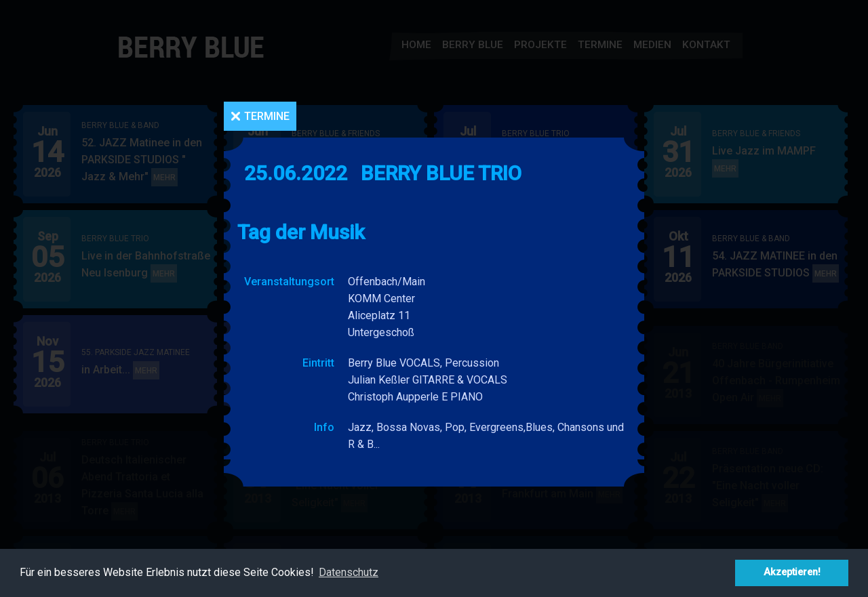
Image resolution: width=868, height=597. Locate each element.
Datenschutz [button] (349, 572)
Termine (267, 116)
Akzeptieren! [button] (792, 572)
